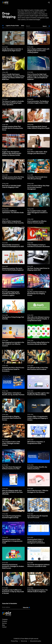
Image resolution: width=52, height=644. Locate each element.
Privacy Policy (14, 641)
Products (5, 621)
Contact (4, 627)
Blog (3, 625)
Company (5, 619)
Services (4, 623)
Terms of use (24, 641)
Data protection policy (35, 641)
